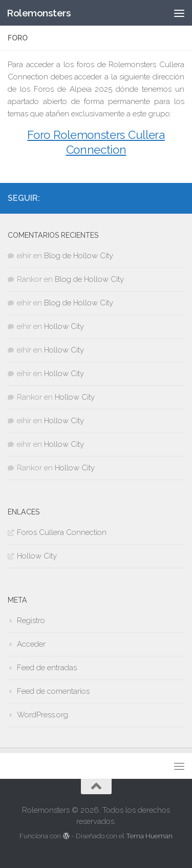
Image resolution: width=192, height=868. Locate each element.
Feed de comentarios (53, 691)
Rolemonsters (39, 13)
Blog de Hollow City (79, 256)
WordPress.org (42, 715)
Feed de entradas (47, 668)
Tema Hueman (149, 836)
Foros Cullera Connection (62, 532)
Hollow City (64, 326)
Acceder (31, 644)
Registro (31, 621)
